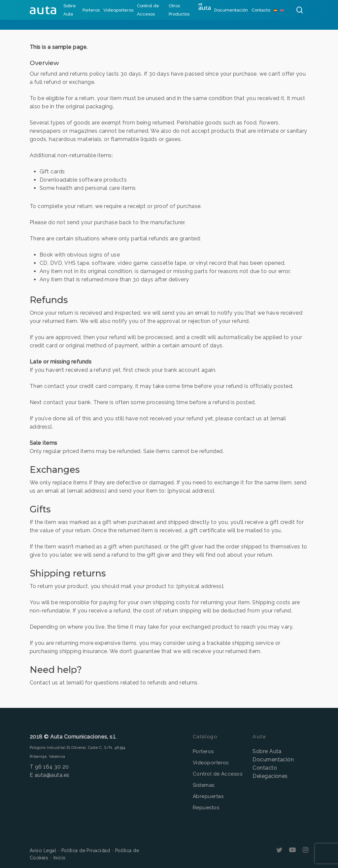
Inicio (60, 858)
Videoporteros (211, 763)
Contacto (265, 768)
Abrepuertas (208, 796)
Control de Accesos (218, 774)
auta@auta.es (52, 775)
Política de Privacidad (86, 851)
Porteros (203, 751)
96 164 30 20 (52, 767)
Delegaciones (270, 776)
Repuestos (206, 808)
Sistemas (204, 785)
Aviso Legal (43, 851)
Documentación (273, 760)
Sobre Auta (267, 751)
